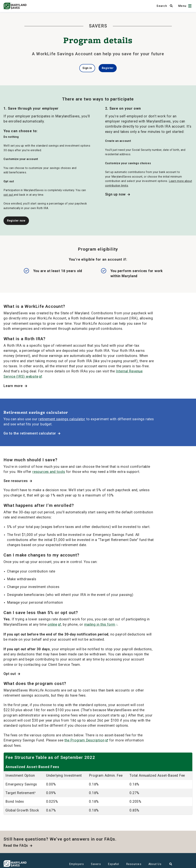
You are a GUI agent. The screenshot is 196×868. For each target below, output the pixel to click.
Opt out (12, 674)
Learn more (15, 386)
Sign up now (118, 194)
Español (114, 864)
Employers (77, 864)
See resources (18, 481)
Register (108, 68)
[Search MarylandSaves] (166, 6)
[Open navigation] (190, 6)
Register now (16, 221)
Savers (96, 864)
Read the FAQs (18, 846)
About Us (155, 864)
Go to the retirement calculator (32, 433)
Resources (134, 864)
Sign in (87, 68)
